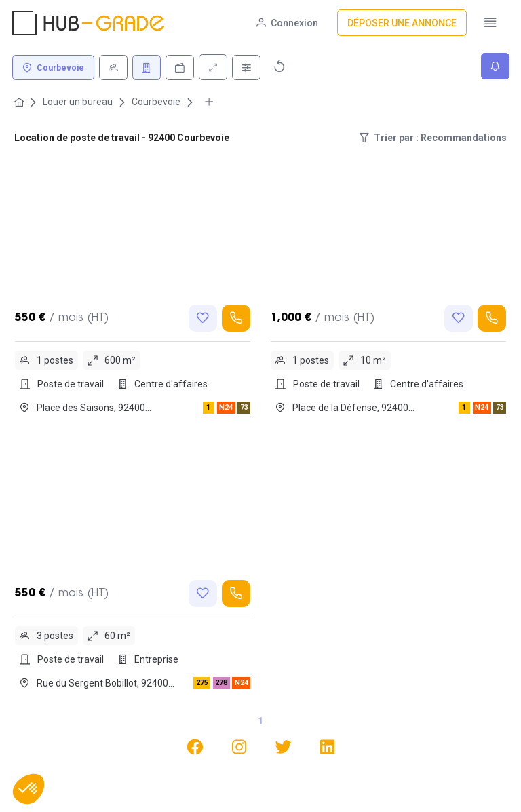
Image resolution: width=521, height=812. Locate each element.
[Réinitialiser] (279, 66)
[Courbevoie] (53, 67)
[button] (28, 789)
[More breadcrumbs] (209, 102)
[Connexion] (287, 23)
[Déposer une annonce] (402, 23)
